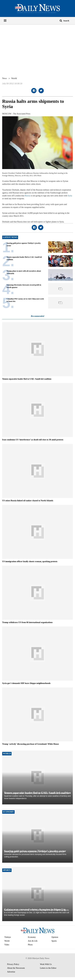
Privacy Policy (13, 964)
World (14, 78)
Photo (30, 945)
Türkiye (8, 937)
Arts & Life (33, 941)
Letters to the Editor (48, 968)
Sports (54, 941)
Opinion (55, 937)
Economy (32, 937)
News (5, 78)
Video (7, 945)
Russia (28, 196)
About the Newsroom (16, 968)
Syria (70, 196)
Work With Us (46, 964)
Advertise (11, 972)
